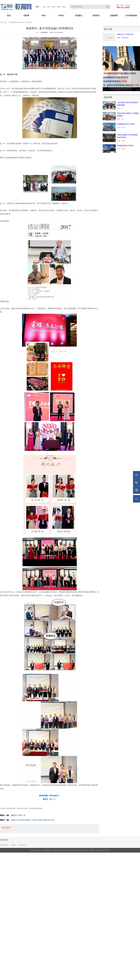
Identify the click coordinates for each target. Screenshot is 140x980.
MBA (44, 16)
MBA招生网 (4, 845)
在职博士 (96, 16)
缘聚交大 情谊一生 (18, 815)
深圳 (54, 7)
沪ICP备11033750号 (103, 850)
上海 (44, 7)
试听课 (26, 16)
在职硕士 (79, 16)
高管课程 (29, 22)
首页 (9, 16)
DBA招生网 (22, 845)
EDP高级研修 (131, 16)
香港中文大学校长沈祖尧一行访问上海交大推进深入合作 (33, 820)
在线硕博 (114, 16)
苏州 (59, 7)
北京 (49, 7)
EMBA (61, 16)
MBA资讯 (21, 22)
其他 (64, 7)
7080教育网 (44, 33)
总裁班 (13, 845)
